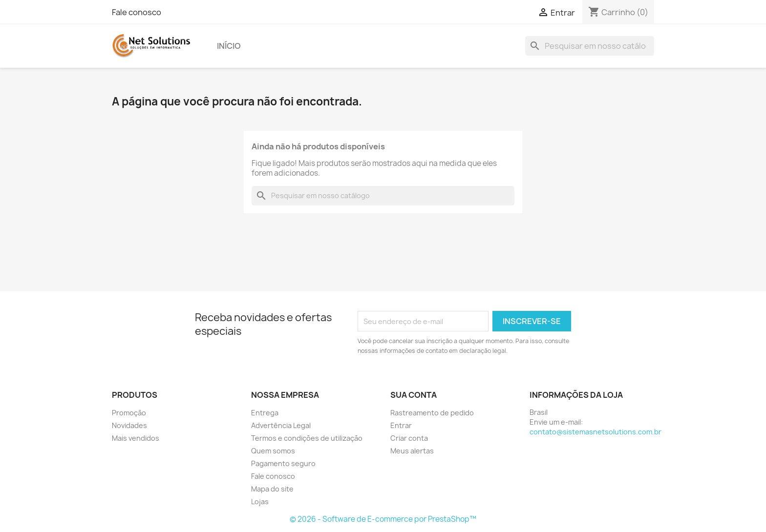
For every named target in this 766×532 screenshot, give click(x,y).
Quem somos (273, 451)
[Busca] (590, 46)
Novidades (129, 425)
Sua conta (414, 395)
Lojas (260, 501)
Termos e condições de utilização (307, 438)
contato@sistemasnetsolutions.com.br (596, 432)
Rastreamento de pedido (432, 413)
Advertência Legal (281, 425)
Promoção (129, 413)
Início (229, 46)
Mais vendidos (136, 438)
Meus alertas (412, 451)
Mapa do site (272, 489)
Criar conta (409, 438)
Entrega (265, 413)
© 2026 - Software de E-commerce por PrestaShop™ (383, 519)
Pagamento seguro (283, 463)
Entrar (401, 425)
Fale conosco (137, 12)
